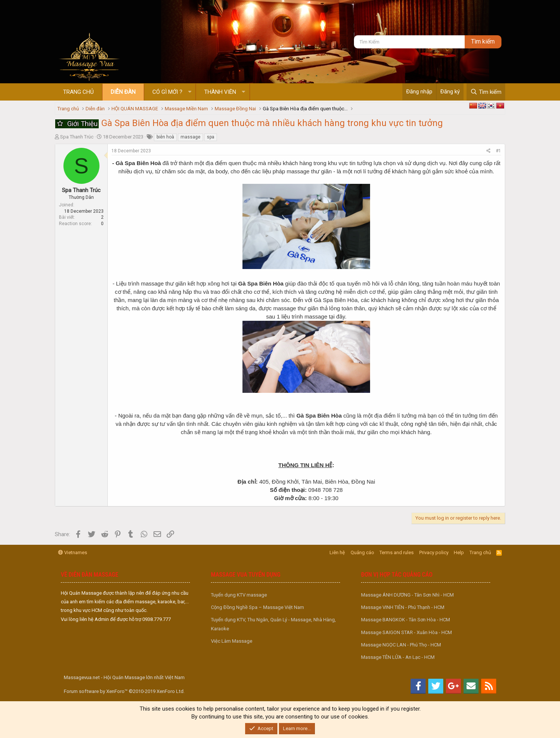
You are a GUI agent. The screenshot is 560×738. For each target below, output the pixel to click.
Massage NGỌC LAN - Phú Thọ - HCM (401, 645)
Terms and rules (397, 552)
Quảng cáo (362, 552)
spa (211, 137)
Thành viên (220, 92)
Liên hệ (337, 552)
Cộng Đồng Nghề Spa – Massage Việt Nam (257, 607)
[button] (190, 92)
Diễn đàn (123, 92)
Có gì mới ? (167, 92)
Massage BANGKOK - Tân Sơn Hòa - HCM (406, 620)
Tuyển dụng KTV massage (239, 595)
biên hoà (165, 137)
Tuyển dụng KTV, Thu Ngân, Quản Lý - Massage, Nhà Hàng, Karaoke (273, 624)
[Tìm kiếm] (409, 42)
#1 (498, 151)
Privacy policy (434, 552)
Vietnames (73, 552)
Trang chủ (78, 92)
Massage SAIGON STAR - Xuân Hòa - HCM (406, 632)
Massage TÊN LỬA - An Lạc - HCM (398, 657)
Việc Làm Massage (232, 641)
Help (459, 552)
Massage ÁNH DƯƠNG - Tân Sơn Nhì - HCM (407, 595)
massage (190, 137)
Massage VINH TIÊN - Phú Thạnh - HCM (403, 607)
